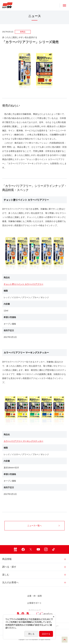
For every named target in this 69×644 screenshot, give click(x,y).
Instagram (46, 549)
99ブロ (15, 549)
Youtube (38, 549)
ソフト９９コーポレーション (7, 5)
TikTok (54, 549)
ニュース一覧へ (43, 526)
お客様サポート (34, 603)
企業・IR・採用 (34, 596)
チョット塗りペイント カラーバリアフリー (23, 284)
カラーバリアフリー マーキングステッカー (23, 441)
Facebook (23, 549)
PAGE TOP (65, 640)
